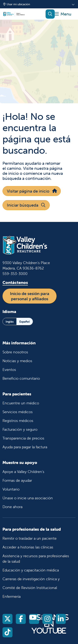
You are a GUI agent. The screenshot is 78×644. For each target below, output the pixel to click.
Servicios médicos (18, 412)
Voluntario (11, 489)
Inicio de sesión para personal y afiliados (30, 296)
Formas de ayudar (17, 480)
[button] (63, 14)
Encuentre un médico (21, 403)
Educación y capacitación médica (31, 570)
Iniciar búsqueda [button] (26, 205)
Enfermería (12, 596)
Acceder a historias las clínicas (28, 547)
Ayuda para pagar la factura (25, 447)
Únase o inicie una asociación (28, 498)
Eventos (9, 370)
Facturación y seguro (20, 429)
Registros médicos (18, 421)
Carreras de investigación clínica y (31, 579)
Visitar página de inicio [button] (32, 191)
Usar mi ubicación (17, 4)
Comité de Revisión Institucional (30, 588)
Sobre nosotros (15, 352)
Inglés (10, 322)
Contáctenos (15, 282)
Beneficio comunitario (21, 378)
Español (25, 322)
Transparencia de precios (23, 438)
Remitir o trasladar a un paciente (30, 538)
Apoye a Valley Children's (23, 472)
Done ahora (12, 507)
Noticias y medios (17, 361)
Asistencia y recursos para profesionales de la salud (36, 559)
